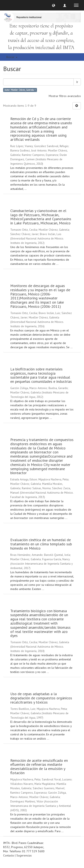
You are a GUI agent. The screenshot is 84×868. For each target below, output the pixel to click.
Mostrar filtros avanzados (65, 96)
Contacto (9, 855)
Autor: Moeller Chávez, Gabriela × (20, 90)
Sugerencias (24, 855)
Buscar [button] (12, 57)
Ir (77, 82)
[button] (54, 5)
